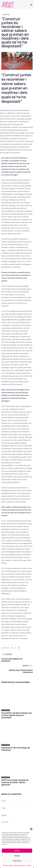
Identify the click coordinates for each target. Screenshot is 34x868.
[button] (31, 829)
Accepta (17, 851)
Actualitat (6, 15)
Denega (17, 856)
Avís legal (29, 865)
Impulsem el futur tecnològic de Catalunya (16, 749)
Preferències (17, 861)
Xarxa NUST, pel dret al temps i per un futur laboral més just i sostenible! (17, 715)
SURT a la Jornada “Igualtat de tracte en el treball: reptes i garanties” (15, 782)
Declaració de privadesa (19, 865)
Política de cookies (8, 865)
